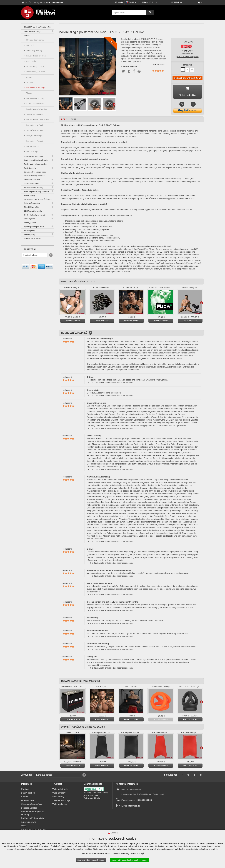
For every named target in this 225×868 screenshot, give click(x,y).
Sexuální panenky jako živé (36, 109)
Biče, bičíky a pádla (32, 207)
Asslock (29, 77)
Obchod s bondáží (31, 184)
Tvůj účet (57, 785)
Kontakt (119, 2)
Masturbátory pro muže (35, 72)
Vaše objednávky (61, 790)
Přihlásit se (177, 2)
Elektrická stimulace (32, 203)
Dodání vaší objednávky (33, 819)
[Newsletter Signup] (51, 255)
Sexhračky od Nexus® (35, 141)
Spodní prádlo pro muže (34, 227)
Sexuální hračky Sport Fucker (37, 120)
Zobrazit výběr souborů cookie (91, 860)
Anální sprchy (30, 195)
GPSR (74, 121)
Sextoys (27, 35)
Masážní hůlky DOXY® (35, 66)
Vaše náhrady (59, 794)
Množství (187, 65)
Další (114, 104)
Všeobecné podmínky (32, 805)
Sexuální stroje (32, 151)
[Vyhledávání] (150, 12)
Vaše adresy (58, 798)
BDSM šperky (29, 230)
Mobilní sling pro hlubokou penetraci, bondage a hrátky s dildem (94, 222)
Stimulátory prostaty (34, 50)
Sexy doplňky (30, 234)
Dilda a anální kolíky (32, 31)
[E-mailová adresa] (35, 255)
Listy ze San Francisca (33, 238)
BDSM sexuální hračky (33, 211)
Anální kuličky (31, 61)
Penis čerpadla (30, 168)
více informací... (160, 64)
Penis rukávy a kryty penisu (35, 164)
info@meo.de (134, 807)
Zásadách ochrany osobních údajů (128, 853)
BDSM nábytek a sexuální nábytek (38, 199)
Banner (25, 798)
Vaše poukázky (60, 805)
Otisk (24, 827)
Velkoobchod (27, 802)
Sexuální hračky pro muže (36, 56)
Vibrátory (30, 93)
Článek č (125, 66)
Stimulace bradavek (32, 180)
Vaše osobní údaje (61, 802)
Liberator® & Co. (33, 146)
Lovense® (30, 45)
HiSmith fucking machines (35, 176)
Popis (64, 121)
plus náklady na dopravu (188, 57)
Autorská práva (29, 823)
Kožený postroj (30, 223)
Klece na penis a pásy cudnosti (36, 191)
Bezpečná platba (29, 809)
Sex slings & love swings (35, 88)
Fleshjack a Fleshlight (34, 136)
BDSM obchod (28, 794)
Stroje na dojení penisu (35, 40)
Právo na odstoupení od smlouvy (33, 814)
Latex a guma (30, 219)
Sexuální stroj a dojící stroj (35, 172)
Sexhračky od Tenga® (35, 130)
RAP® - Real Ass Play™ (35, 104)
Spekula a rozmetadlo (35, 114)
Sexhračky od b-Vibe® (35, 125)
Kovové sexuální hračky (35, 98)
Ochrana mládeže (92, 799)
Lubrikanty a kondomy (33, 156)
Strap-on (30, 82)
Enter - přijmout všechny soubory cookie (130, 860)
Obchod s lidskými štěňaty (35, 215)
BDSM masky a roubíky (34, 187)
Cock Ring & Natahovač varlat (36, 160)
